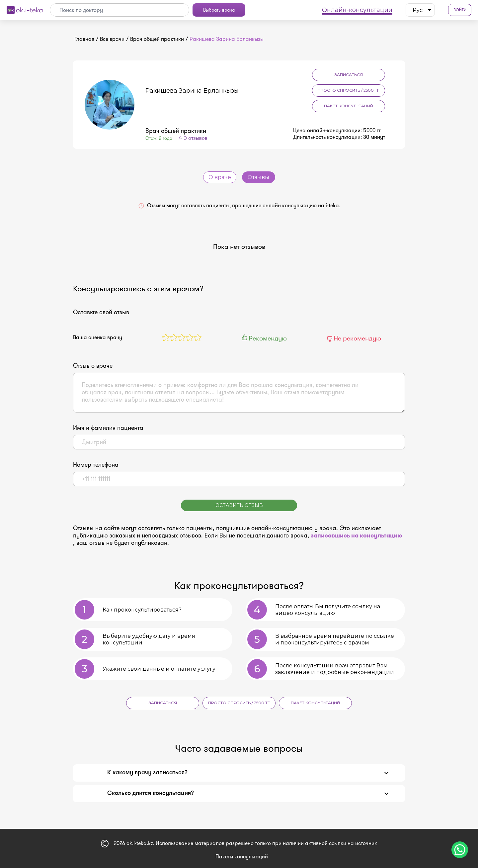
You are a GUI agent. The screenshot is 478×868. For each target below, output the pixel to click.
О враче (220, 177)
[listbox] (420, 10)
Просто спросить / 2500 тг (349, 90)
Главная (84, 39)
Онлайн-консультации (357, 10)
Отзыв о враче (93, 366)
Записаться (349, 75)
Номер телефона (96, 465)
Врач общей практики (157, 39)
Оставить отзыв (239, 505)
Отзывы (258, 177)
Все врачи (112, 39)
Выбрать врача (219, 10)
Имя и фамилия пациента (108, 428)
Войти (460, 10)
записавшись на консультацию (357, 535)
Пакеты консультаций (242, 857)
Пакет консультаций (349, 106)
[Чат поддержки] (460, 850)
